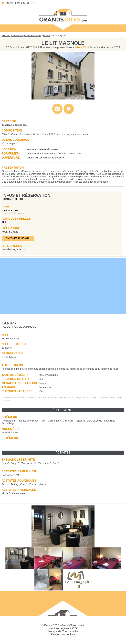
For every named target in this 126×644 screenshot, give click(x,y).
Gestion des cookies (63, 634)
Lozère (47, 36)
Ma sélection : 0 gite (21, 3)
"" (5, 463)
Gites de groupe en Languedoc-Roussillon (21, 36)
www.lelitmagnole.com (14, 249)
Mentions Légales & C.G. (63, 628)
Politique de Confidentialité (63, 631)
